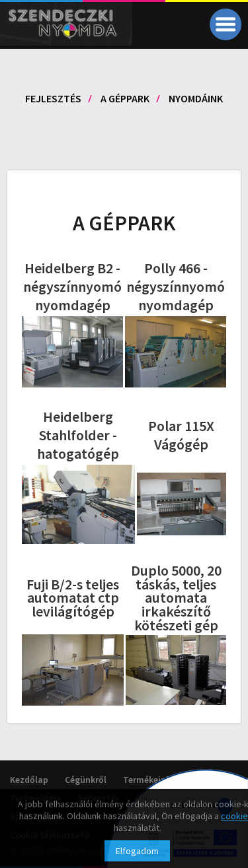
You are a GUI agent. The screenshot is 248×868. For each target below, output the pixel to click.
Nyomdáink (196, 98)
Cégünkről (86, 780)
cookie (234, 816)
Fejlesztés (53, 98)
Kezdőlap (29, 780)
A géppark (125, 98)
